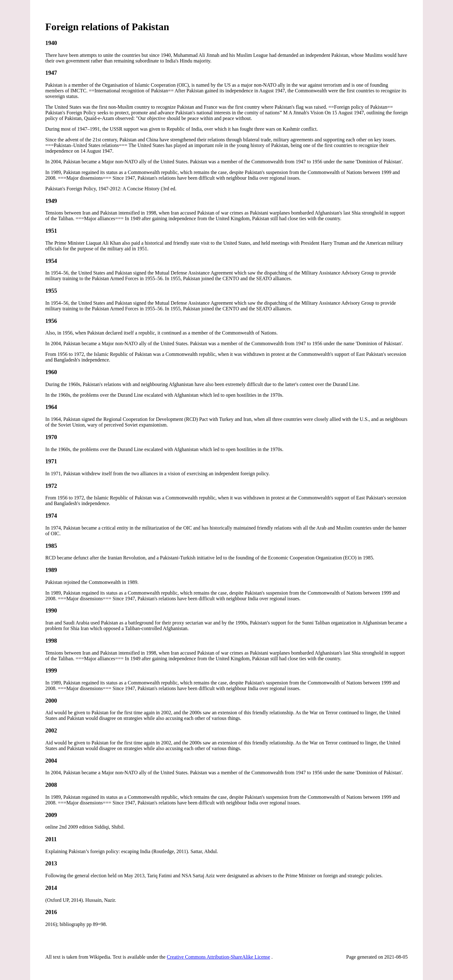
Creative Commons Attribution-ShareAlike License (218, 957)
